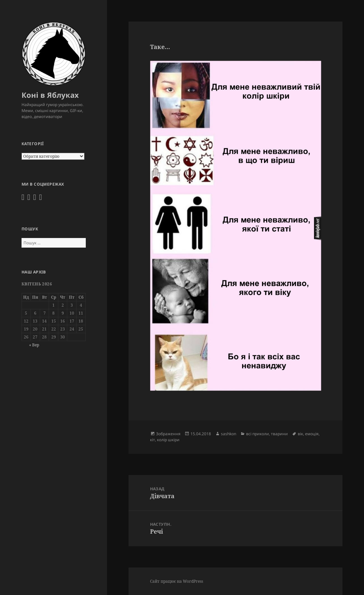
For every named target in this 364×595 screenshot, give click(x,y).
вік (300, 434)
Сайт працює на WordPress (177, 581)
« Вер (34, 345)
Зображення (168, 434)
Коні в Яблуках (50, 95)
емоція (312, 434)
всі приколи (258, 434)
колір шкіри (168, 440)
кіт (153, 440)
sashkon (229, 434)
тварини (279, 434)
